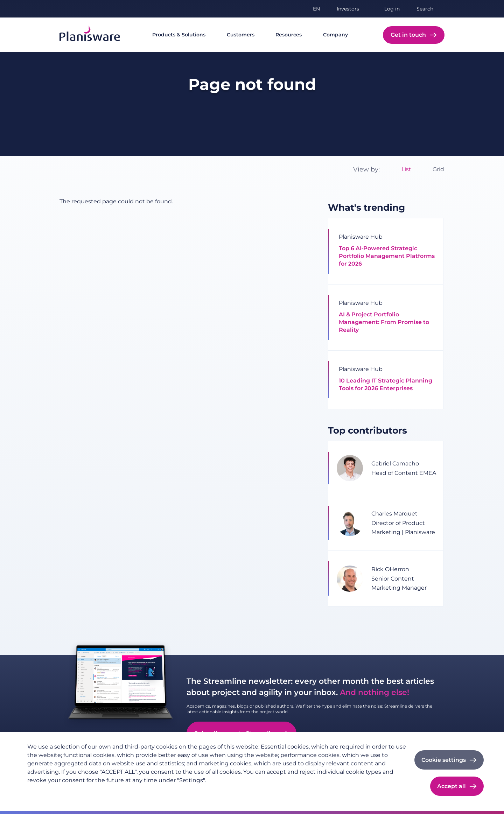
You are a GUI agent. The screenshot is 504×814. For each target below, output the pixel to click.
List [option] (406, 169)
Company (335, 35)
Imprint (78, 792)
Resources (289, 35)
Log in (392, 9)
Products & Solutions (179, 35)
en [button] (316, 9)
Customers (241, 35)
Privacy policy (44, 792)
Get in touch (408, 35)
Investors (348, 9)
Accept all (451, 786)
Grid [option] (438, 169)
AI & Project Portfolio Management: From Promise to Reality (384, 322)
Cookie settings (444, 760)
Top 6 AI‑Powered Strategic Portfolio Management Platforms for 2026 (387, 256)
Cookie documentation (122, 792)
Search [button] (425, 9)
